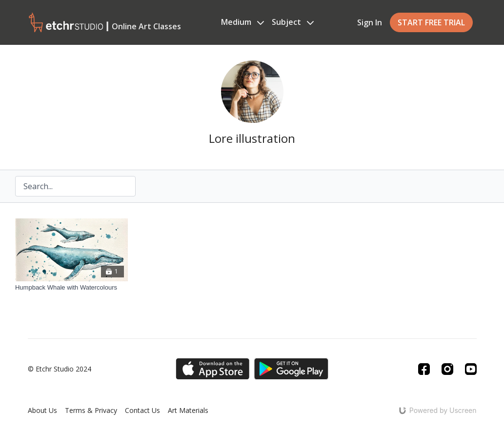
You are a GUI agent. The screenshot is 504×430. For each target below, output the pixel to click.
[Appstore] (212, 369)
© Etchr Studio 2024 (60, 369)
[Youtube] (471, 369)
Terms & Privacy (91, 410)
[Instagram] (447, 369)
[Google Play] (291, 369)
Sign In (370, 22)
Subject (293, 22)
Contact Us (142, 410)
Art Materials (188, 410)
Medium (242, 22)
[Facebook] (424, 369)
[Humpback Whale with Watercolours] (71, 288)
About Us (42, 410)
